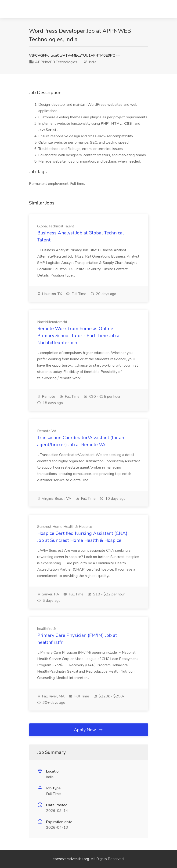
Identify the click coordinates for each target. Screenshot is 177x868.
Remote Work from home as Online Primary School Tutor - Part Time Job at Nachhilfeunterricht (79, 336)
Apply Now (89, 730)
